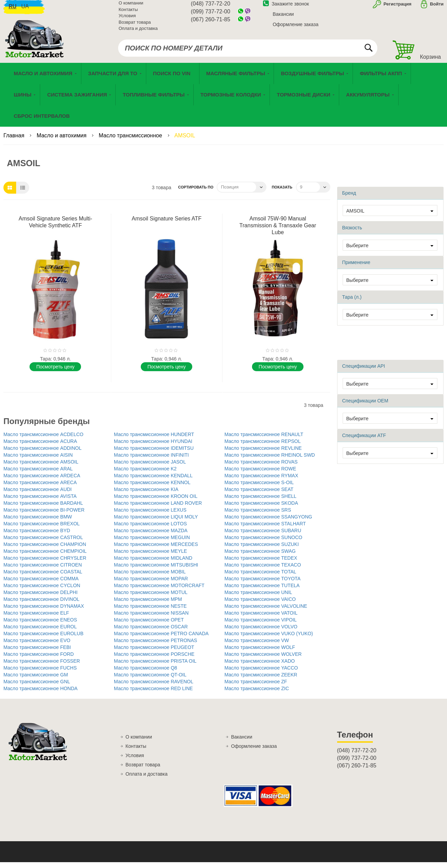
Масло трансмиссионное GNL (37, 687)
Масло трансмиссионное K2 (145, 475)
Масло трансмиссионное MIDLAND (153, 564)
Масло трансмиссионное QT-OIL (150, 681)
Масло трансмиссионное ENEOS (40, 626)
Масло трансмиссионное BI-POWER (44, 516)
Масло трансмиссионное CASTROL (43, 543)
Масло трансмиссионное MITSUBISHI (156, 571)
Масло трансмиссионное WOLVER (263, 660)
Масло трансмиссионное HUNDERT (154, 440)
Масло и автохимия (62, 141)
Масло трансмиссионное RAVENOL (154, 687)
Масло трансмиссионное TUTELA (262, 591)
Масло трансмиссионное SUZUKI (262, 550)
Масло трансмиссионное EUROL (40, 632)
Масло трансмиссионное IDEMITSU (154, 454)
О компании (131, 7)
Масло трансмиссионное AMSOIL (41, 468)
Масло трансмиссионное (131, 141)
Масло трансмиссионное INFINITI (151, 461)
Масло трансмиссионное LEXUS (150, 516)
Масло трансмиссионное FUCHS (40, 674)
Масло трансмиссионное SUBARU (263, 536)
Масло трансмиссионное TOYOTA (263, 584)
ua (25, 10)
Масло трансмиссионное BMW (38, 523)
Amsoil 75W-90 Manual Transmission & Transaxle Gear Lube (278, 231)
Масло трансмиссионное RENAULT (264, 440)
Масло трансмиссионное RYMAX (261, 481)
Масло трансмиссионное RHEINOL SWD (270, 461)
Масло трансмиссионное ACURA (40, 447)
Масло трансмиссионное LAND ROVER (158, 509)
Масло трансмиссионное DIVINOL (41, 605)
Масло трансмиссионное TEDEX (261, 564)
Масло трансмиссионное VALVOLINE (266, 612)
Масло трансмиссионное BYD (37, 536)
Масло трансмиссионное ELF (36, 619)
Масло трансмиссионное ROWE (260, 475)
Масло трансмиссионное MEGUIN (152, 543)
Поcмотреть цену (55, 373)
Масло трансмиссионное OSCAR (151, 632)
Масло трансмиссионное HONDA (41, 694)
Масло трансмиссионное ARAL (38, 475)
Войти (437, 8)
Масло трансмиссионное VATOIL (261, 619)
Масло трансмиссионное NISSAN (151, 619)
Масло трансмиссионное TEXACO (263, 571)
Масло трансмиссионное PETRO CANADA (161, 639)
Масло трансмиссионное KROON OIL (156, 502)
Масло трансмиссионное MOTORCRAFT (159, 591)
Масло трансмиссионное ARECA (40, 488)
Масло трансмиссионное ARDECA (42, 481)
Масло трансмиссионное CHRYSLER (45, 564)
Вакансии (283, 18)
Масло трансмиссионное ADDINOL (43, 454)
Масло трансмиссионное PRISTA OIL (155, 667)
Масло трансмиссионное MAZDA (151, 536)
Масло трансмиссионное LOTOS (151, 529)
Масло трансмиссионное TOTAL (260, 578)
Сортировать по (196, 193)
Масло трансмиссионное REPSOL (263, 447)
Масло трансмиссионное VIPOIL (261, 626)
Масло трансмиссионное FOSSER (42, 667)
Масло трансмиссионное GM (36, 681)
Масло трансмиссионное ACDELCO (43, 440)
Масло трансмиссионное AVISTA (40, 502)
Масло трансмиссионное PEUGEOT (154, 653)
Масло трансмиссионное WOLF (260, 653)
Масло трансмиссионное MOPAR (151, 584)
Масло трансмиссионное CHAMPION (45, 550)
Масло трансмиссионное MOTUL (151, 598)
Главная (15, 141)
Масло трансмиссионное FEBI (37, 653)
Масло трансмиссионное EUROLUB (43, 639)
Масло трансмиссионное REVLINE (263, 454)
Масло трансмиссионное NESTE (150, 612)
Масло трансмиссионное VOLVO (261, 632)
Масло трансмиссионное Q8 (146, 674)
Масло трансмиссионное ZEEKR (261, 681)
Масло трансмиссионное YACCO (261, 674)
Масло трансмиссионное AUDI (38, 495)
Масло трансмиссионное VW (257, 646)
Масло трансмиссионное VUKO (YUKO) (269, 639)
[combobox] (248, 52)
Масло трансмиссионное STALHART (265, 529)
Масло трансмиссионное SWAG (260, 557)
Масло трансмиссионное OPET (149, 626)
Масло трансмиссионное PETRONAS (156, 646)
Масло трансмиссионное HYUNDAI (153, 447)
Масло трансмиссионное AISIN (38, 461)
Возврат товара (135, 26)
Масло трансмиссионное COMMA (41, 584)
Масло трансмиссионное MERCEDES (156, 550)
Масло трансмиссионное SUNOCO (263, 543)
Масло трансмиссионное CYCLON (42, 591)
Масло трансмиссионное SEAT (259, 495)
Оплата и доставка (138, 32)
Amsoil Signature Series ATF (167, 224)
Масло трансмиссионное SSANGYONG (268, 523)
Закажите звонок (286, 8)
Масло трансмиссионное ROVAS (261, 468)
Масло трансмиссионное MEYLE (151, 557)
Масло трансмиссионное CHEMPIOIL (45, 557)
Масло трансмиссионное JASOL (150, 468)
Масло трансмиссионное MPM (148, 605)
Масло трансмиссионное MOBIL (150, 578)
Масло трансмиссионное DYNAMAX (44, 612)
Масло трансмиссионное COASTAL (43, 578)
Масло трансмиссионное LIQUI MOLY (156, 523)
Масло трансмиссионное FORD (39, 660)
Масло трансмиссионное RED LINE (153, 694)
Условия (127, 20)
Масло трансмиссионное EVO (37, 646)
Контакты (128, 14)
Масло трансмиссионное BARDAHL (43, 509)
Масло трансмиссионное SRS (258, 516)
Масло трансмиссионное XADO (260, 667)
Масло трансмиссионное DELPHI (41, 598)
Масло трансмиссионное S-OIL (259, 488)
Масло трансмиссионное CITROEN (43, 571)
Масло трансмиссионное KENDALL (153, 481)
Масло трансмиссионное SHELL (261, 502)
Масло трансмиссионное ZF (256, 687)
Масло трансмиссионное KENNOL (152, 488)
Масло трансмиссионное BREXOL (42, 529)
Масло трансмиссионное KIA (146, 495)
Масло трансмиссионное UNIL (258, 598)
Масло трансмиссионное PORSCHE (154, 660)
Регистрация (397, 8)
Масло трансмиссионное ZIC (257, 694)
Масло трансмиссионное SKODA (261, 509)
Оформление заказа (295, 28)
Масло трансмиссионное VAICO (260, 605)
